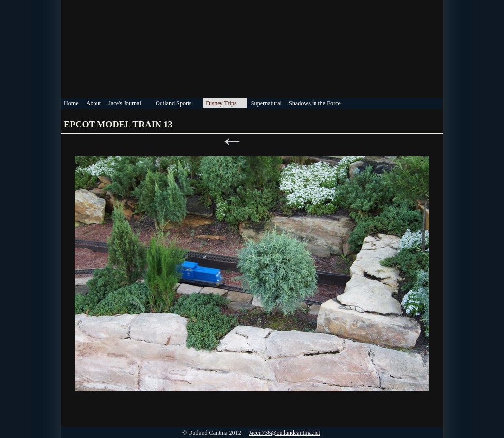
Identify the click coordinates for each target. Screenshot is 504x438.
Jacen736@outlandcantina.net (284, 433)
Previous (232, 142)
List (252, 142)
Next (272, 142)
